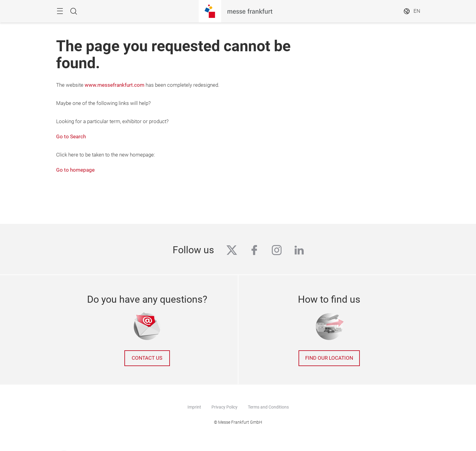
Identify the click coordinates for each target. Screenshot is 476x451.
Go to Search (71, 137)
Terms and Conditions (268, 407)
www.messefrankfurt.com (115, 85)
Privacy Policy (224, 407)
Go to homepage (75, 170)
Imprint (194, 407)
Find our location (329, 358)
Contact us (147, 358)
